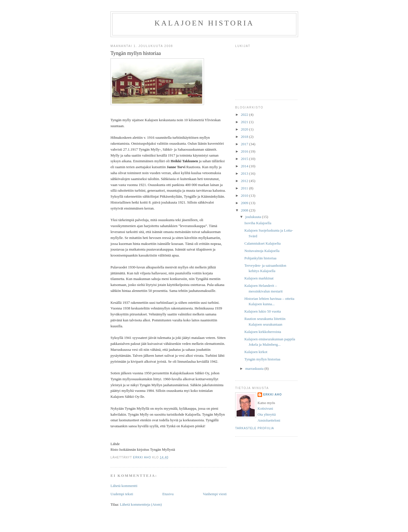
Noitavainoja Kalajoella (262, 251)
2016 (245, 151)
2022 (245, 115)
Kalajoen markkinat (259, 278)
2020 (245, 129)
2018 (245, 137)
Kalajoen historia (204, 23)
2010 (245, 196)
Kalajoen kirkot (256, 352)
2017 (245, 144)
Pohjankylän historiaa (260, 258)
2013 (245, 173)
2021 (245, 122)
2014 (245, 166)
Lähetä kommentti (124, 486)
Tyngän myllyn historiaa (262, 359)
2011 (245, 188)
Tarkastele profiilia (255, 428)
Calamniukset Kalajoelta (262, 243)
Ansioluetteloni (269, 420)
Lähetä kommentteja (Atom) (141, 504)
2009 (245, 203)
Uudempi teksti (122, 494)
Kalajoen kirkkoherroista (263, 332)
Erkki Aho (273, 395)
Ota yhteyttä (267, 414)
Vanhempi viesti (215, 494)
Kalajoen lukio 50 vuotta (263, 311)
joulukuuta (254, 217)
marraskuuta (255, 368)
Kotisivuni (265, 408)
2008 (245, 210)
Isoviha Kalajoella (258, 223)
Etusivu (168, 494)
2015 (245, 159)
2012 (245, 181)
